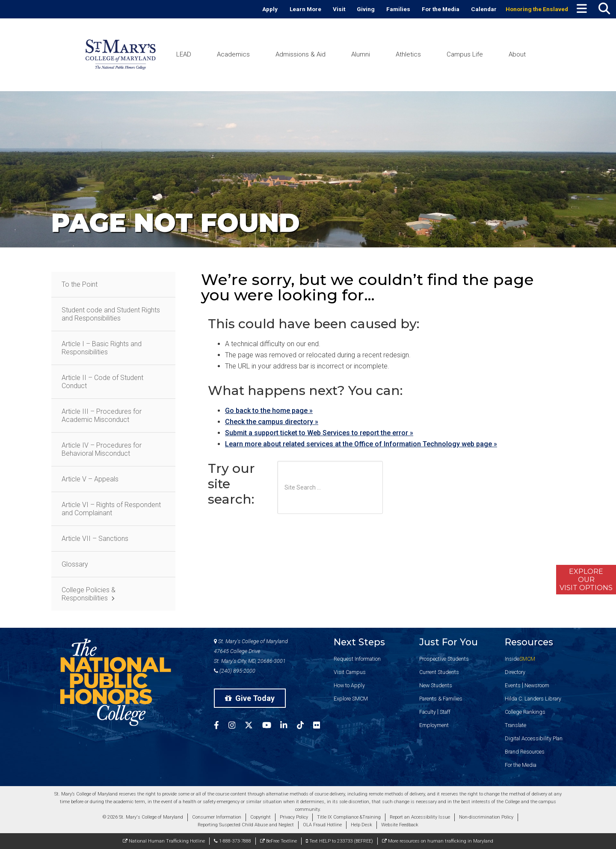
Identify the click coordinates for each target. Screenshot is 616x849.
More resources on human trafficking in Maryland (438, 841)
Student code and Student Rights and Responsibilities (111, 314)
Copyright (261, 817)
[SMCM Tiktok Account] (305, 726)
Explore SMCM (351, 699)
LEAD (184, 54)
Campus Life (465, 54)
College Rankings (525, 712)
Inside (520, 659)
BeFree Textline (278, 841)
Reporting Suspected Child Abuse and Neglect (246, 825)
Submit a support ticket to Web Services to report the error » (319, 433)
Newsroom (537, 685)
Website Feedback (400, 825)
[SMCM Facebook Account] (221, 726)
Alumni (361, 54)
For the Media (441, 9)
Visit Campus (350, 672)
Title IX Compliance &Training (349, 817)
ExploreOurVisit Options (586, 580)
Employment (434, 725)
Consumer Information (217, 817)
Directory (515, 672)
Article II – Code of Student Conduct (102, 382)
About (517, 54)
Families (398, 9)
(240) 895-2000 (235, 671)
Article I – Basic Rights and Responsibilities (102, 348)
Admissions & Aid (301, 54)
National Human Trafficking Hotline (164, 841)
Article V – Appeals (90, 479)
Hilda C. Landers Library (533, 699)
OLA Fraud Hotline (322, 825)
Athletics (408, 54)
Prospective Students (444, 659)
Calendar (484, 9)
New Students (436, 685)
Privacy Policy (294, 817)
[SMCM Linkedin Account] (288, 726)
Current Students (439, 672)
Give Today (250, 698)
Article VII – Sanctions (95, 539)
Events (513, 685)
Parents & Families (441, 699)
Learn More (305, 9)
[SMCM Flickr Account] (321, 726)
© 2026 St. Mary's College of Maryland (143, 817)
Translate (515, 725)
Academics (233, 54)
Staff (445, 712)
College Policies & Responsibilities (89, 594)
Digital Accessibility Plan (534, 738)
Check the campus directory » (272, 422)
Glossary (75, 564)
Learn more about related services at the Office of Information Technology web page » (361, 444)
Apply (270, 9)
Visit (339, 9)
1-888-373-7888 (232, 841)
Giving (366, 9)
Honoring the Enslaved (537, 9)
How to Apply (349, 685)
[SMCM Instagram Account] (237, 726)
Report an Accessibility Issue (420, 817)
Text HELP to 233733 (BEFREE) (339, 841)
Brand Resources (525, 752)
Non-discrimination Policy (486, 817)
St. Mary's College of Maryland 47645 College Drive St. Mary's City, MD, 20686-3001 (251, 651)
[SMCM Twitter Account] (253, 726)
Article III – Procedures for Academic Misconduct (102, 416)
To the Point (80, 284)
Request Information (357, 659)
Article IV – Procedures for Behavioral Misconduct (102, 449)
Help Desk (361, 825)
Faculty (428, 712)
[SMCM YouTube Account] (271, 726)
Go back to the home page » (269, 411)
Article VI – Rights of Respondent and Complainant (111, 509)
